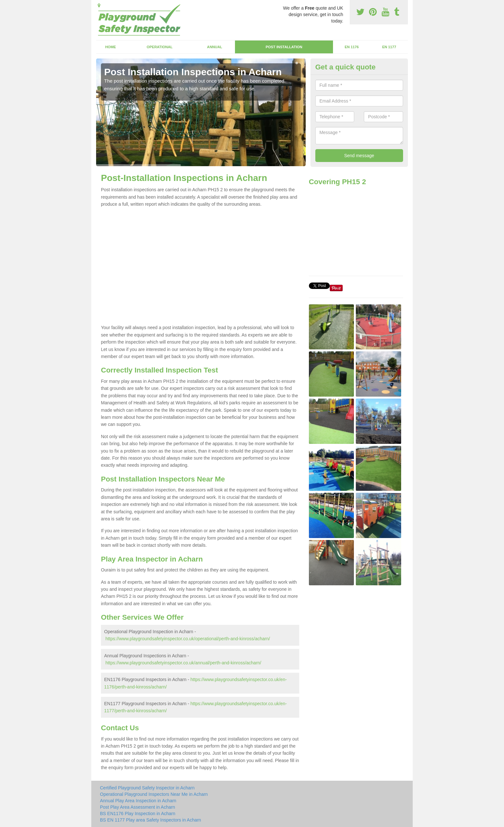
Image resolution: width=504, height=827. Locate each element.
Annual (215, 47)
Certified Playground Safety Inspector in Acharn (147, 788)
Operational (160, 47)
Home (111, 47)
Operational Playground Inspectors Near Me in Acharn (154, 794)
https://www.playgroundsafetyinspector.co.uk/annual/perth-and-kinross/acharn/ (183, 663)
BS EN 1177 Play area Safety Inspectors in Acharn (150, 820)
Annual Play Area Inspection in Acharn (138, 801)
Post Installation (284, 47)
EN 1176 (352, 47)
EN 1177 (389, 47)
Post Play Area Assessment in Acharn (137, 807)
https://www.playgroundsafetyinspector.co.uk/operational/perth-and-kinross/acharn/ (188, 639)
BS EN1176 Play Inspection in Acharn (138, 814)
